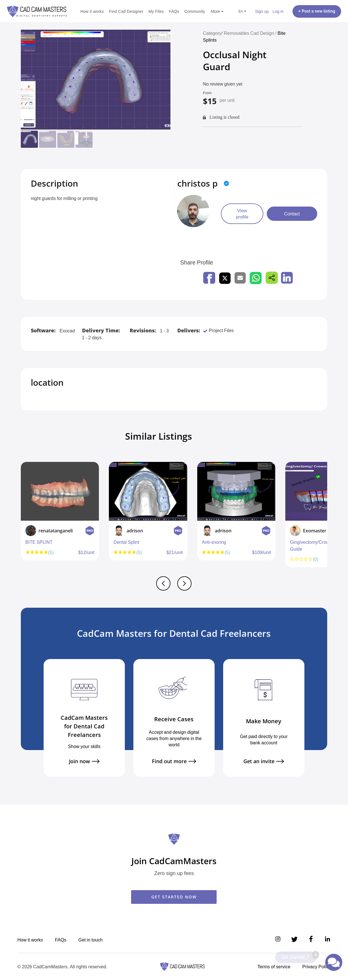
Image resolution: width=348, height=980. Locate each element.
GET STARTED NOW (174, 897)
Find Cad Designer (126, 11)
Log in (278, 11)
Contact (292, 214)
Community (195, 11)
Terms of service (274, 967)
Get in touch (90, 940)
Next (326, 517)
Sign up (262, 11)
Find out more (174, 761)
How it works (92, 11)
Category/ (213, 33)
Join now (84, 761)
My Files (156, 11)
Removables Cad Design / (251, 33)
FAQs (174, 11)
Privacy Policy (317, 967)
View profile (242, 214)
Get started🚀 (299, 956)
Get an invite (264, 761)
